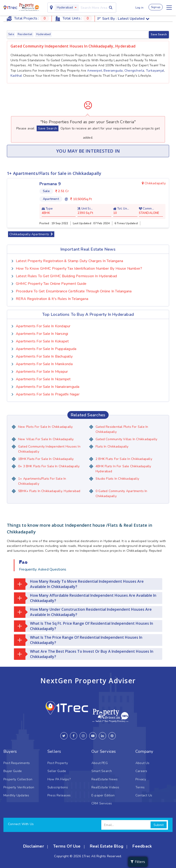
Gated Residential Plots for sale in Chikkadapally (122, 429)
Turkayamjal (155, 71)
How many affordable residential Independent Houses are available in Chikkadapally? (85, 598)
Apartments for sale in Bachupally (44, 356)
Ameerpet (95, 71)
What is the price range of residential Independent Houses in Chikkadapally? (78, 640)
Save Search (159, 34)
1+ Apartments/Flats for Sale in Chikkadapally (42, 481)
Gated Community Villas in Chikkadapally (126, 439)
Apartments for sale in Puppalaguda (46, 349)
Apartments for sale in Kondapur (43, 326)
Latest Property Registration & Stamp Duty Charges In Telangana (69, 261)
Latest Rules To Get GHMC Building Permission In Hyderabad (66, 276)
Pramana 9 (50, 184)
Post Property (58, 763)
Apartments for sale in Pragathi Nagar (48, 394)
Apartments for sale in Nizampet (43, 379)
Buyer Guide (13, 771)
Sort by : (123, 19)
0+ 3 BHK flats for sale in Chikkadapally (49, 466)
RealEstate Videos (105, 787)
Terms (140, 787)
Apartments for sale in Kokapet (42, 341)
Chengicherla (134, 71)
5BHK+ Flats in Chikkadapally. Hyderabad (49, 491)
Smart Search (102, 771)
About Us (143, 763)
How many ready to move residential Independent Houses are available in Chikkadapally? (79, 584)
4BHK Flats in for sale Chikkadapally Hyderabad (123, 469)
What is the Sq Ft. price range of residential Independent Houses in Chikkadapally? (84, 626)
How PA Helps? (59, 779)
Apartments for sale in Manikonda (44, 364)
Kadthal (16, 76)
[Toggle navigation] (169, 8)
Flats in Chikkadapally (112, 446)
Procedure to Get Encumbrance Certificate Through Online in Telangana (74, 291)
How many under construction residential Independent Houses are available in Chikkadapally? (83, 612)
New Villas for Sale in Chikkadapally (46, 439)
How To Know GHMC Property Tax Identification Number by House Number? (79, 268)
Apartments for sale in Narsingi (42, 333)
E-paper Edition (103, 795)
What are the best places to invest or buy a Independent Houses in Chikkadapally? (84, 654)
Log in (139, 8)
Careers (141, 771)
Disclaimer (34, 846)
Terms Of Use (67, 846)
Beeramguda (113, 71)
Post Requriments (17, 763)
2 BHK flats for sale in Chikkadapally (124, 459)
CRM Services (102, 803)
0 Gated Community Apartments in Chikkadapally (121, 493)
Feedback (142, 846)
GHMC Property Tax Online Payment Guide (51, 283)
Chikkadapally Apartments (31, 234)
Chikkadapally (154, 183)
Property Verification (19, 787)
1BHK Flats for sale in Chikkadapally (46, 459)
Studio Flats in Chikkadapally (117, 478)
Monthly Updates (16, 795)
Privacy (141, 779)
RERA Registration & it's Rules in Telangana (52, 299)
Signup (156, 7)
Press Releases (59, 795)
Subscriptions (58, 787)
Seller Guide (57, 771)
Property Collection (18, 779)
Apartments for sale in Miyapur (42, 371)
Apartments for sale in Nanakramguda (48, 386)
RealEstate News (104, 779)
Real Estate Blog (107, 846)
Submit (159, 825)
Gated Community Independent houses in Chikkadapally (49, 449)
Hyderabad (65, 7)
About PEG (100, 763)
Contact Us (144, 795)
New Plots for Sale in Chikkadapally (45, 427)
